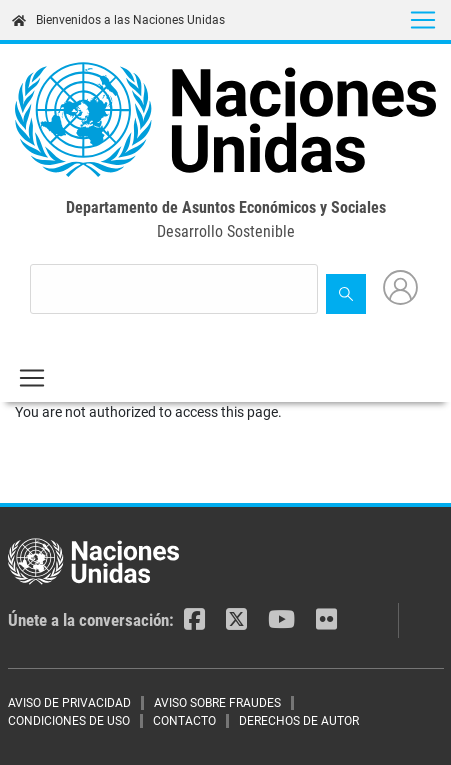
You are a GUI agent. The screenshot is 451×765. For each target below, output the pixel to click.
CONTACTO (184, 721)
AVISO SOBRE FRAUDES (217, 703)
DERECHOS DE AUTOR (299, 721)
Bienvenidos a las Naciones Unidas (118, 20)
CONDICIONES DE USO (69, 721)
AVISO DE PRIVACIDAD (69, 703)
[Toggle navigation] (423, 20)
